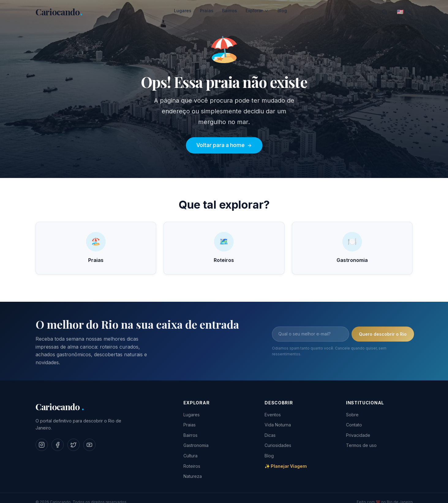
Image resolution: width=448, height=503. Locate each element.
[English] (403, 12)
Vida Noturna (278, 425)
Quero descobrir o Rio (383, 337)
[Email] (311, 337)
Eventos (273, 415)
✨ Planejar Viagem (286, 466)
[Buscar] (385, 12)
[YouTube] (89, 445)
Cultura (190, 456)
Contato (354, 425)
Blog (282, 11)
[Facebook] (58, 445)
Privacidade (358, 435)
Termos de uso (361, 445)
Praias (207, 11)
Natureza (193, 476)
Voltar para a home (224, 145)
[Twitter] (73, 445)
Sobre (352, 415)
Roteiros (192, 466)
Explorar (257, 11)
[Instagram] (42, 445)
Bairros (230, 11)
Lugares (183, 11)
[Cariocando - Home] (59, 12)
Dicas (270, 435)
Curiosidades (278, 445)
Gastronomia (196, 445)
